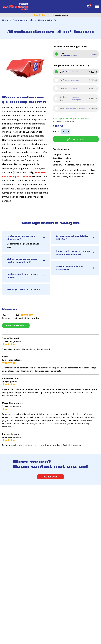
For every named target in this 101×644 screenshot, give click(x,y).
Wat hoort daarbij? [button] (68, 56)
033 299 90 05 (50, 477)
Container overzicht (23, 20)
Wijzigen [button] (94, 54)
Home (5, 20)
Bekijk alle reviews (16, 325)
